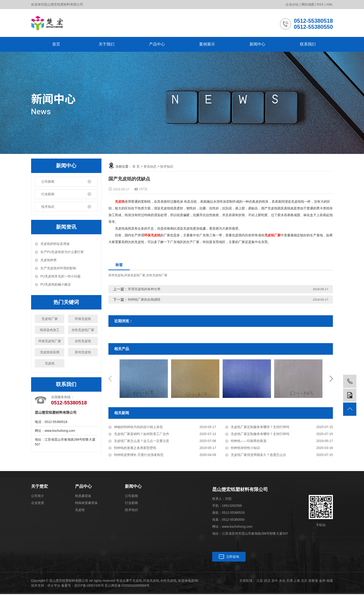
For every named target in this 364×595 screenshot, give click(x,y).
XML (330, 4)
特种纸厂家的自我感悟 (144, 299)
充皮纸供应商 (50, 352)
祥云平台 (54, 586)
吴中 (275, 582)
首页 (56, 44)
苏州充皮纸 (83, 352)
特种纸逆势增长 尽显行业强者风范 (139, 455)
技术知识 (48, 207)
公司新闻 (48, 182)
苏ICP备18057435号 (89, 586)
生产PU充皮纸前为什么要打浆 (62, 252)
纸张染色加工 (50, 330)
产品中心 (157, 44)
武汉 (267, 582)
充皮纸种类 (49, 260)
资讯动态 (150, 166)
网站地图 (308, 4)
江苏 (260, 582)
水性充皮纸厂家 (83, 330)
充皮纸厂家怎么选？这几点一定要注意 (142, 441)
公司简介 (38, 496)
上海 (297, 582)
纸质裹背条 (83, 496)
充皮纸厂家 (50, 319)
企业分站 (292, 4)
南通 (330, 582)
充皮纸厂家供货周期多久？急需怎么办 (258, 455)
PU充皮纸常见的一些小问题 (60, 276)
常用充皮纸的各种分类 (144, 289)
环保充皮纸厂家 (50, 341)
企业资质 (38, 503)
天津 (289, 582)
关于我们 (107, 44)
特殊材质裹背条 (86, 503)
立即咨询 (233, 558)
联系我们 (308, 44)
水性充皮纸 (83, 341)
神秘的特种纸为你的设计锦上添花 (138, 427)
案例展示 (207, 44)
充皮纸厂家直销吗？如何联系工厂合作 (142, 434)
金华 (322, 582)
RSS (320, 4)
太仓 (282, 582)
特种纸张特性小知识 (245, 448)
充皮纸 (50, 363)
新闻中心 (257, 44)
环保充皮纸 (83, 319)
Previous (110, 379)
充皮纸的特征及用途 (55, 244)
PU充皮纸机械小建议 (56, 284)
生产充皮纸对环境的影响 (58, 268)
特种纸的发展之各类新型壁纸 (135, 448)
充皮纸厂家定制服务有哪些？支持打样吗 (260, 427)
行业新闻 (48, 194)
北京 (304, 582)
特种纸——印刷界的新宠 (249, 441)
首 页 (136, 166)
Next (331, 379)
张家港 (313, 582)
